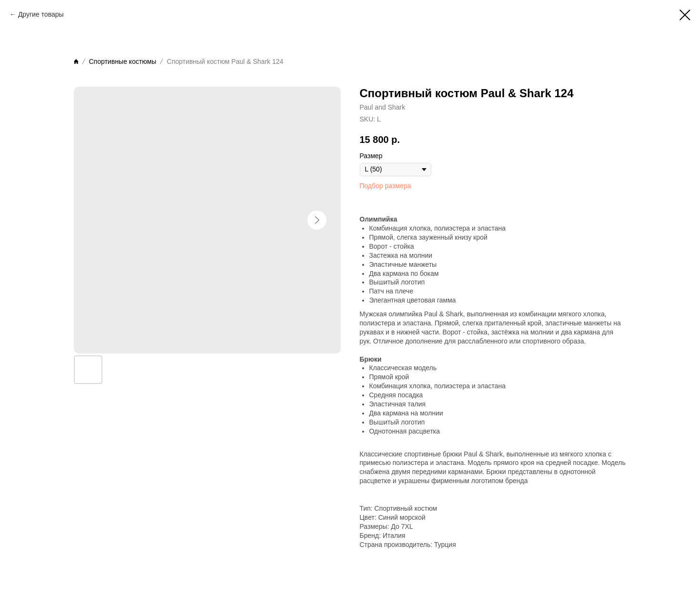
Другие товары (41, 14)
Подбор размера (386, 186)
